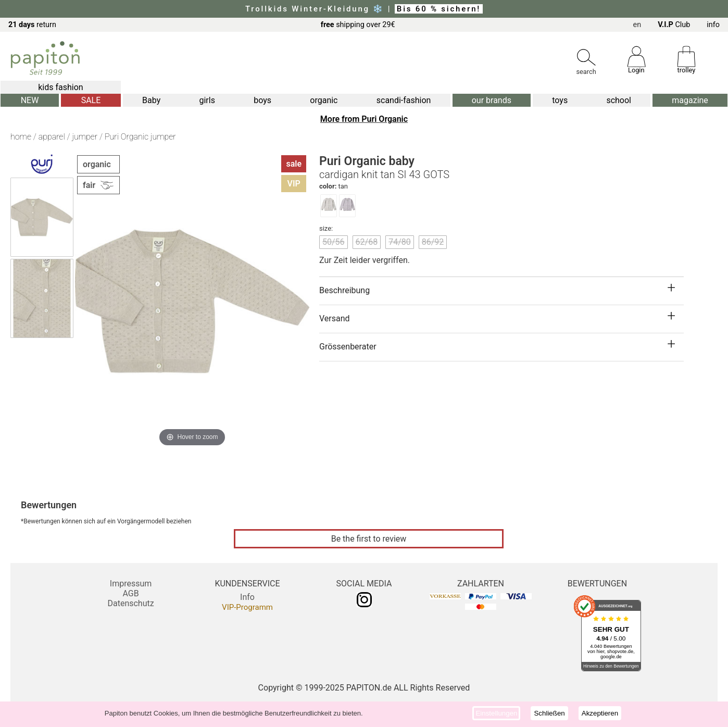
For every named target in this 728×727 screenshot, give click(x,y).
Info (247, 597)
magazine (690, 100)
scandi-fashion (404, 100)
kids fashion (60, 87)
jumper (85, 137)
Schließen (549, 713)
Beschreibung (344, 290)
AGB (130, 593)
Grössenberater (348, 347)
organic (324, 100)
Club (674, 25)
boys (262, 100)
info (713, 25)
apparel (52, 137)
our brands (492, 100)
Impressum (131, 584)
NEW (30, 100)
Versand (335, 318)
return (32, 25)
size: (326, 228)
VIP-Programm (247, 607)
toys (560, 100)
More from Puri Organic (364, 119)
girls (207, 100)
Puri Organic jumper (140, 137)
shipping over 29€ (358, 25)
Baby (151, 100)
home (21, 137)
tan (334, 186)
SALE (91, 100)
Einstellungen (496, 713)
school (619, 100)
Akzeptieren (600, 713)
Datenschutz (130, 603)
